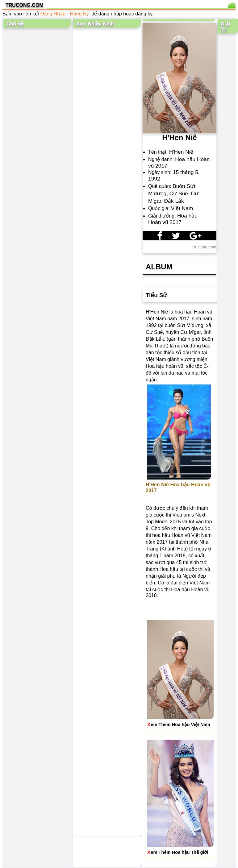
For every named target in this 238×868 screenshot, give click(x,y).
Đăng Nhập (53, 14)
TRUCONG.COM (25, 5)
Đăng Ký (79, 14)
